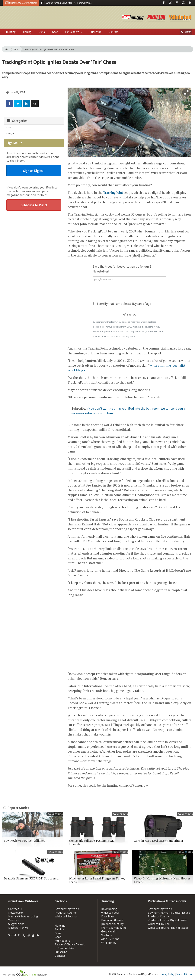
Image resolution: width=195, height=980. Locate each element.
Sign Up (129, 315)
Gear (55, 32)
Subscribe (96, 32)
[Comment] (35, 104)
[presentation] (129, 291)
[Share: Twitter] (18, 104)
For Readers (72, 32)
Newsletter (16, 913)
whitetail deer (110, 913)
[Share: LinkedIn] (26, 104)
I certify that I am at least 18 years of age (122, 304)
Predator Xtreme (66, 913)
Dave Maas (108, 916)
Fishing (27, 32)
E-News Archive (18, 928)
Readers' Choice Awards (70, 944)
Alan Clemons (110, 939)
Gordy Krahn (109, 931)
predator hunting (112, 924)
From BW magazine (114, 928)
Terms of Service (184, 974)
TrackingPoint (113, 193)
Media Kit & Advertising (23, 916)
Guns (42, 32)
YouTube (107, 935)
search (186, 32)
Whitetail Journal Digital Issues (168, 928)
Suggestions (16, 924)
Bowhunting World (67, 909)
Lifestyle (10, 133)
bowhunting (109, 909)
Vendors (13, 920)
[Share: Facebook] (9, 104)
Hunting (11, 32)
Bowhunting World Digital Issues (169, 913)
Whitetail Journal (66, 916)
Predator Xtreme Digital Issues (168, 920)
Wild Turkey (109, 943)
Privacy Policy (167, 974)
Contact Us (15, 909)
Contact (114, 32)
